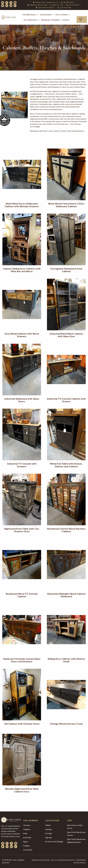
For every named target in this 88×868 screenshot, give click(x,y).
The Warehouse (30, 15)
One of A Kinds (63, 15)
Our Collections (31, 20)
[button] (82, 14)
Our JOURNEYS (31, 821)
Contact (66, 20)
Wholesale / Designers (51, 20)
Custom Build (47, 15)
